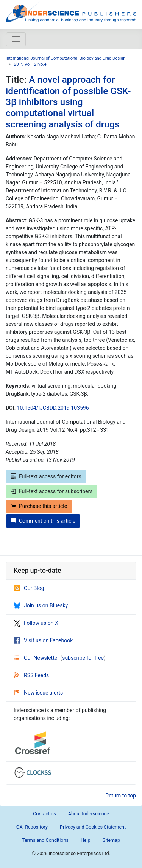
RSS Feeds (31, 675)
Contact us (44, 814)
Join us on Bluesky (41, 605)
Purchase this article (39, 506)
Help (86, 840)
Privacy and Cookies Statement (93, 827)
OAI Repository (32, 827)
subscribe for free (83, 658)
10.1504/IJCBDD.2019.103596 (53, 408)
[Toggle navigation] (16, 39)
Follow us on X (36, 623)
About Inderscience (89, 814)
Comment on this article (43, 521)
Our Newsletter (37, 658)
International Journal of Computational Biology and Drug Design (66, 58)
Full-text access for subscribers (51, 491)
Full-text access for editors (46, 476)
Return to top (121, 796)
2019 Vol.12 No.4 (30, 64)
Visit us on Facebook (43, 640)
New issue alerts (38, 693)
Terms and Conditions (45, 840)
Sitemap (111, 840)
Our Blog (29, 588)
